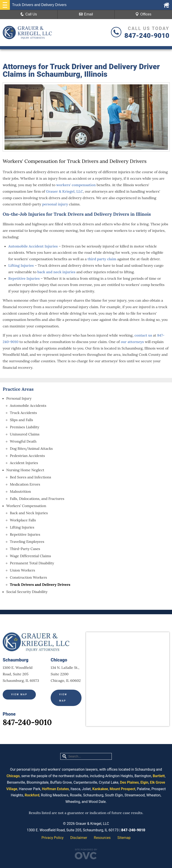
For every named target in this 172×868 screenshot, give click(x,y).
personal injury (55, 204)
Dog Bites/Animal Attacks (31, 448)
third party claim (102, 259)
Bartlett (159, 776)
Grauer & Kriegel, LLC (64, 191)
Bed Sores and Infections (30, 477)
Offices (143, 14)
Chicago (13, 776)
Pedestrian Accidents (27, 456)
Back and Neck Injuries (29, 513)
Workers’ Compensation (26, 506)
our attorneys (132, 342)
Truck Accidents (23, 413)
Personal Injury (19, 398)
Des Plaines (129, 782)
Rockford (32, 795)
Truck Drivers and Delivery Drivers (40, 584)
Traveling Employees (27, 542)
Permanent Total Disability (32, 563)
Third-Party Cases (25, 549)
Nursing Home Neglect (25, 470)
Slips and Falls (21, 420)
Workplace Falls (23, 520)
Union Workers (23, 570)
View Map (19, 694)
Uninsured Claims (25, 434)
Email (86, 14)
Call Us (29, 14)
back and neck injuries (56, 272)
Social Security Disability (27, 592)
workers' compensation (76, 185)
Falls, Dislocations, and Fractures (37, 499)
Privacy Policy (53, 838)
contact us (143, 335)
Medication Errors (25, 484)
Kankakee (100, 789)
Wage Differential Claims (30, 556)
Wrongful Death (23, 441)
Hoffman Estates (55, 789)
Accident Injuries (24, 463)
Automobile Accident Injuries (33, 246)
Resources (102, 838)
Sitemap (124, 838)
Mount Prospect (123, 789)
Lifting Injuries (21, 265)
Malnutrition (20, 491)
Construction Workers (28, 577)
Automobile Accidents (28, 405)
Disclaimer (79, 838)
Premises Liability (25, 427)
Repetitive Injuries (24, 278)
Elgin (144, 782)
